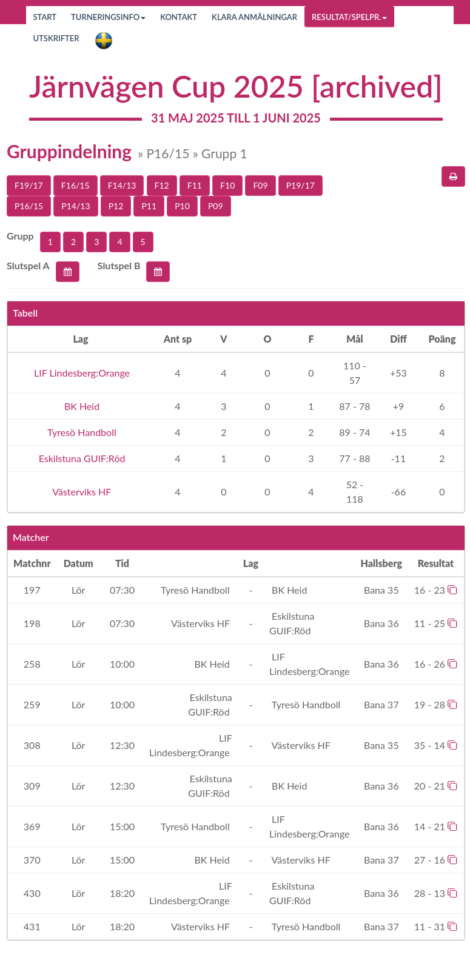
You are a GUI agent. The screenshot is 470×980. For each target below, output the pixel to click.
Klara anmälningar (254, 17)
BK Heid (81, 406)
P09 (216, 206)
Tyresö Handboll (80, 432)
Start (45, 17)
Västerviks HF (81, 492)
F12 (162, 185)
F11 (195, 185)
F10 (227, 185)
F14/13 (122, 185)
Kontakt (179, 17)
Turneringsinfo (108, 17)
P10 (182, 206)
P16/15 (29, 206)
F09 (260, 185)
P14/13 (76, 206)
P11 (149, 206)
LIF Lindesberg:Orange (81, 373)
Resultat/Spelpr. (349, 17)
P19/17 (300, 185)
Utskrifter (56, 38)
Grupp (20, 236)
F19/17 (29, 185)
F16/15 (76, 185)
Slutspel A (28, 265)
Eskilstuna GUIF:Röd (81, 458)
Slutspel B (119, 265)
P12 (116, 206)
